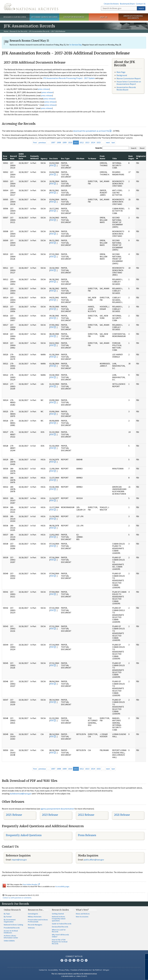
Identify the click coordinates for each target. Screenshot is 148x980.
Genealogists (33, 914)
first (35, 142)
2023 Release (50, 815)
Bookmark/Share (127, 4)
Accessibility (53, 970)
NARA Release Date (22, 156)
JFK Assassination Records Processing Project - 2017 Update (69, 78)
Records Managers (35, 925)
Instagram (70, 960)
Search (141, 8)
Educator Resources (74, 17)
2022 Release (86, 815)
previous (42, 142)
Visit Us (104, 17)
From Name (102, 157)
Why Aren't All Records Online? (60, 936)
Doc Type (65, 158)
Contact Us (141, 4)
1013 (87, 142)
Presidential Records (12, 928)
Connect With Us (74, 956)
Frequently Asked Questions (24, 835)
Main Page (121, 72)
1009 (65, 142)
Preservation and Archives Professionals (38, 921)
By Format (8, 917)
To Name (92, 158)
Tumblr (74, 960)
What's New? (82, 910)
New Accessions (82, 917)
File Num (80, 158)
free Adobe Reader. (31, 884)
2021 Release (122, 815)
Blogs (82, 960)
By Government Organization (10, 921)
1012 (82, 142)
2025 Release (14, 815)
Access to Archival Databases (11, 932)
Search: (99, 148)
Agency (44, 158)
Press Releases (87, 835)
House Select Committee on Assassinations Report (129, 83)
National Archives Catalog (13, 925)
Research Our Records (15, 17)
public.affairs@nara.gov (94, 860)
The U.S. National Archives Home (31, 7)
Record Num (13, 157)
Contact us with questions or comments (17, 898)
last (113, 142)
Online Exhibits (9, 941)
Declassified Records (60, 927)
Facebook (62, 960)
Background (122, 75)
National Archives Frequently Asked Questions (59, 919)
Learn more (126, 975)
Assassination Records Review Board (126, 88)
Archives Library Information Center (11, 937)
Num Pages (131, 157)
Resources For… (36, 910)
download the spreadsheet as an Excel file (91, 131)
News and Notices (83, 914)
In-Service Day (75, 45)
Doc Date (54, 158)
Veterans (31, 928)
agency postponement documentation (57, 809)
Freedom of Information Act (81, 970)
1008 (59, 142)
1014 (93, 142)
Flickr (86, 960)
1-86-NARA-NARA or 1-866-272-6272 (74, 976)
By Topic (7, 914)
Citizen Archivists (111, 4)
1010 (70, 142)
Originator (141, 157)
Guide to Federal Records (62, 924)
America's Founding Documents (133, 17)
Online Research (12, 910)
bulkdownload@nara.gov (21, 794)
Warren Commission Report (129, 78)
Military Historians (35, 917)
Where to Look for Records (59, 931)
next (108, 142)
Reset (142, 148)
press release (44, 89)
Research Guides (60, 910)
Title (114, 158)
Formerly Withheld (34, 157)
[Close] (145, 957)
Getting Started (58, 914)
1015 (99, 142)
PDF (52, 165)
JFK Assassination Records (39, 31)
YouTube (78, 960)
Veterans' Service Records (44, 17)
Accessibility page (62, 886)
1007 (53, 142)
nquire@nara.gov (19, 860)
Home (6, 31)
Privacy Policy (64, 970)
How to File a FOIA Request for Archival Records (60, 942)
